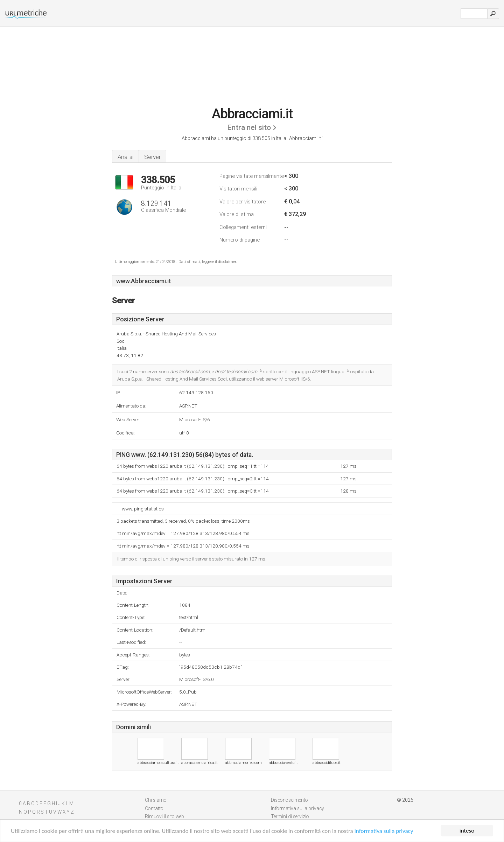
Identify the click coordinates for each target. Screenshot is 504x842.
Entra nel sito (249, 127)
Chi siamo (156, 800)
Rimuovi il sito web (164, 816)
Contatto (154, 808)
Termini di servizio (290, 816)
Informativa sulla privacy (384, 831)
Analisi (125, 157)
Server (152, 157)
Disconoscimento (289, 800)
